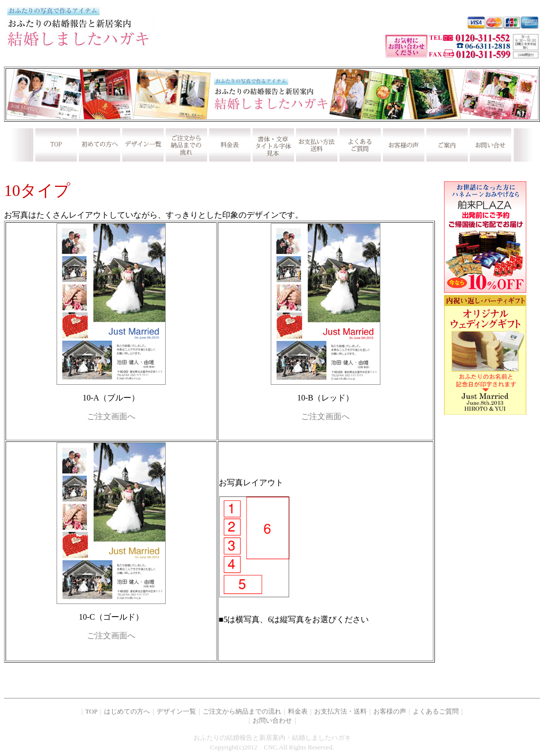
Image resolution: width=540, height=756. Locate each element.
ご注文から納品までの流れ (242, 711)
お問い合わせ (272, 720)
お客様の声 (390, 711)
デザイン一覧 (176, 711)
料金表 (298, 711)
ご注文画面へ (111, 416)
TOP (91, 711)
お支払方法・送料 (340, 711)
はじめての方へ (127, 711)
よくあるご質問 (436, 711)
